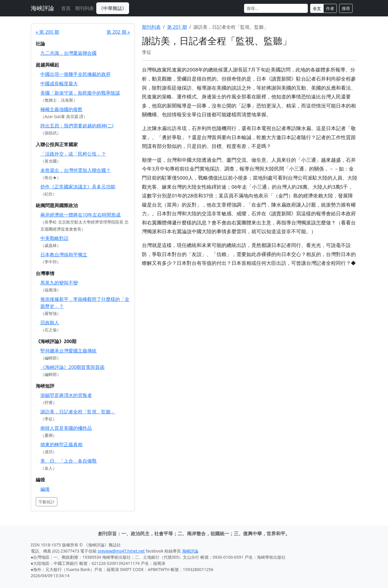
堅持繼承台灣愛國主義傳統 (68, 351)
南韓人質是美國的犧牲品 (66, 428)
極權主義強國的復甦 (61, 109)
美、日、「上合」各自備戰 (68, 461)
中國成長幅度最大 (59, 83)
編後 (45, 489)
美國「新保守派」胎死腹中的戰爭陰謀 (80, 93)
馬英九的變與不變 (59, 283)
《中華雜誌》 (113, 8)
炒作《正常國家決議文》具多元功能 (78, 187)
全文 (317, 8)
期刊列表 (85, 8)
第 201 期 (177, 27)
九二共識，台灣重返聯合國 (68, 53)
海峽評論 (42, 8)
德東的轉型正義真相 (61, 444)
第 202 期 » (118, 32)
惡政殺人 (50, 323)
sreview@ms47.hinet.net (121, 551)
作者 (330, 8)
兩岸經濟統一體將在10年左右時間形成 (80, 215)
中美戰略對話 (54, 238)
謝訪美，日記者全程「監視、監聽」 (78, 412)
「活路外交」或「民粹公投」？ (73, 154)
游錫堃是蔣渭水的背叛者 (66, 395)
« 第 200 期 (47, 32)
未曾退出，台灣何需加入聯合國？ (75, 170)
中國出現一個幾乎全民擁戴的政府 (75, 74)
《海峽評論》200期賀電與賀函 (72, 367)
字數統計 (47, 502)
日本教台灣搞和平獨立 (64, 255)
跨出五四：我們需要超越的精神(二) (77, 126)
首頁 (66, 8)
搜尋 (346, 8)
